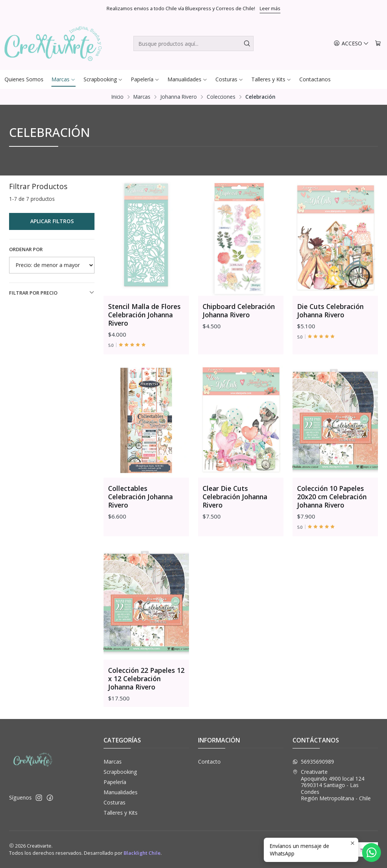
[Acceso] (351, 44)
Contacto (209, 762)
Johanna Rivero (179, 97)
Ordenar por (26, 249)
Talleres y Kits (121, 813)
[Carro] (378, 44)
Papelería (115, 782)
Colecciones (221, 97)
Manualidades (121, 792)
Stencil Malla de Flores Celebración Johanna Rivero (144, 315)
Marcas (142, 97)
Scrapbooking (120, 772)
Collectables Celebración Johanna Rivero (140, 531)
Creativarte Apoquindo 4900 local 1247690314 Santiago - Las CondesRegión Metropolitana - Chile (332, 785)
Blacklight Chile (142, 853)
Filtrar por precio (52, 293)
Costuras (115, 802)
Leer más (270, 8)
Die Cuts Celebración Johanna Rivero (330, 311)
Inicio (118, 97)
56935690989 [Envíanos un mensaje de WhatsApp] (313, 762)
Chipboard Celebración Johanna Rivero (239, 311)
